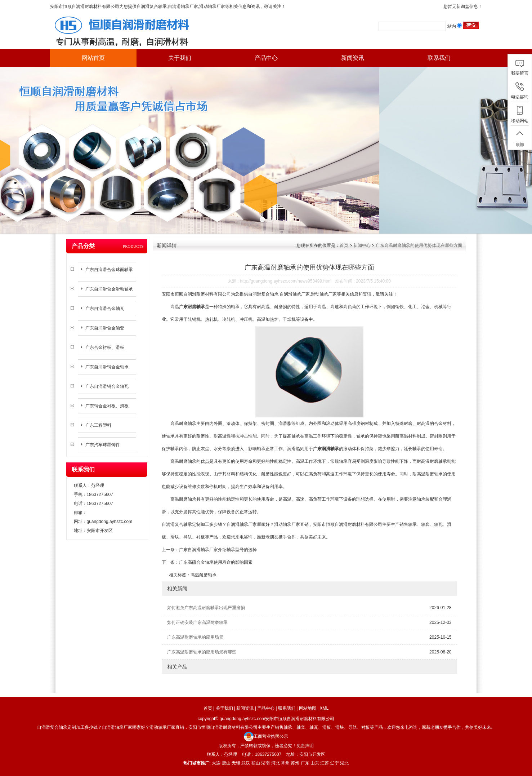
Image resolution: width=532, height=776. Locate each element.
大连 (216, 763)
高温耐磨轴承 (204, 575)
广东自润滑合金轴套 (105, 328)
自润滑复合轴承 (152, 6)
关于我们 (180, 58)
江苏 (325, 763)
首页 (344, 245)
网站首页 (93, 58)
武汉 (246, 763)
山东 (315, 763)
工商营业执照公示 (266, 736)
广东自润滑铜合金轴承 (107, 367)
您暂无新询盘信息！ (463, 6)
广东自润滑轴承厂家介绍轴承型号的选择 (218, 550)
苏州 (295, 763)
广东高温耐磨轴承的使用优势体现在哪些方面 (419, 245)
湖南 (265, 763)
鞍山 (256, 763)
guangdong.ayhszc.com (110, 522)
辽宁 (335, 763)
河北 (276, 763)
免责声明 (305, 746)
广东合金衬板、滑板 (105, 347)
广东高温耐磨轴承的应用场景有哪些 (202, 652)
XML (324, 708)
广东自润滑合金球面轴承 (109, 270)
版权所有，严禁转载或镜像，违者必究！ (258, 746)
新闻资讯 (353, 58)
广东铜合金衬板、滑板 (107, 406)
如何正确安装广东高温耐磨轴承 (197, 622)
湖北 (344, 763)
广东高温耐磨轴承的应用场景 (195, 637)
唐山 (226, 763)
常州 (285, 763)
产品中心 (266, 58)
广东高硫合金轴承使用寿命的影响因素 (216, 562)
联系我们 (439, 58)
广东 (305, 763)
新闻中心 (362, 245)
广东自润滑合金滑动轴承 (109, 289)
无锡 (236, 763)
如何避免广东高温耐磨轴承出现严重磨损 (206, 608)
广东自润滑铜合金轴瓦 (107, 386)
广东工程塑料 (98, 425)
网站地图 (308, 708)
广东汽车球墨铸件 (103, 445)
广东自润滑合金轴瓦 (105, 309)
